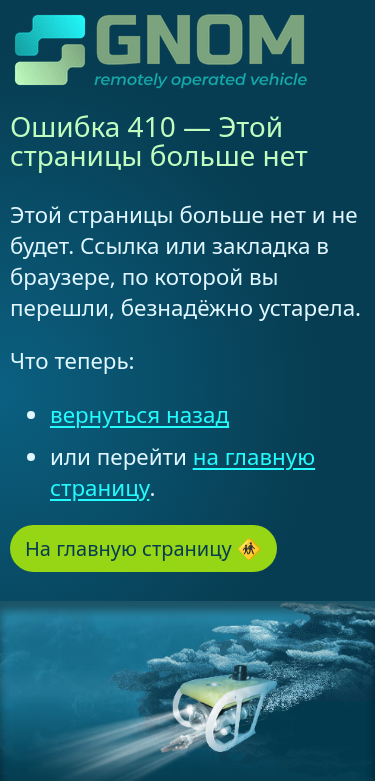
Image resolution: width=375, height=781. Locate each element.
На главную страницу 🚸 (143, 548)
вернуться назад (139, 414)
